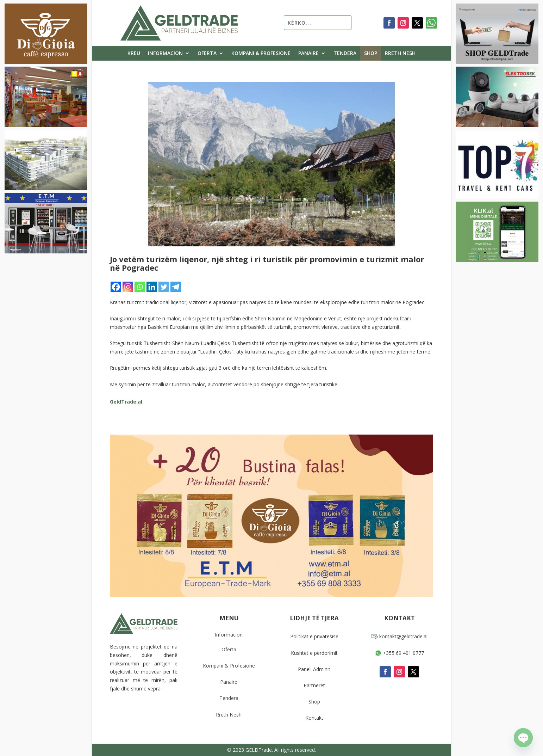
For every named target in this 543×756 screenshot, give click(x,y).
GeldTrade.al (126, 402)
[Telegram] (176, 287)
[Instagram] (128, 287)
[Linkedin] (152, 287)
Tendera (345, 54)
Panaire (308, 54)
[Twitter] (164, 287)
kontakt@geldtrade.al (400, 636)
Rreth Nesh (400, 54)
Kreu (134, 54)
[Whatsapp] (140, 287)
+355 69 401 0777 (400, 653)
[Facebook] (116, 287)
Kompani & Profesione (261, 54)
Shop (371, 54)
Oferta (207, 54)
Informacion (165, 54)
